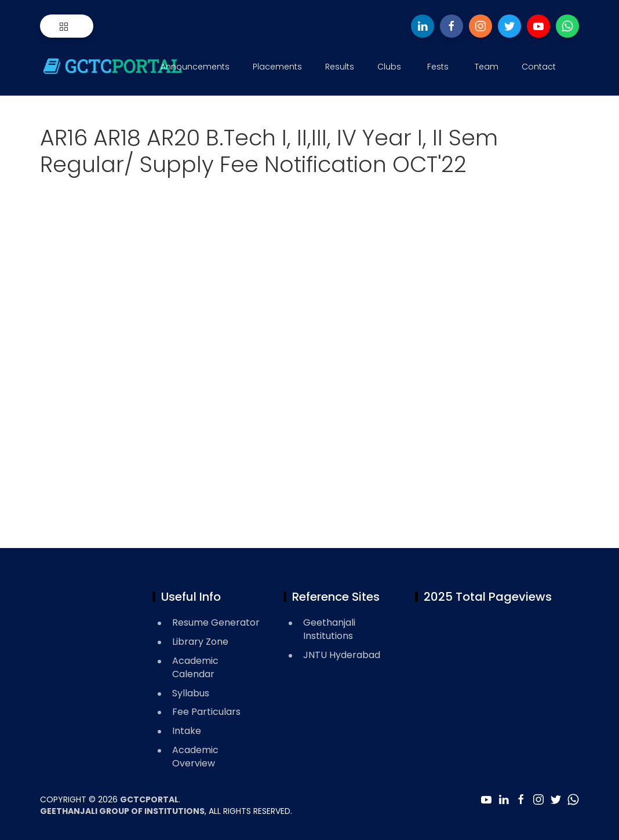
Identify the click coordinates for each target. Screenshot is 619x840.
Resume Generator (216, 622)
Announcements (195, 67)
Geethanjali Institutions (329, 629)
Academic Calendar (195, 667)
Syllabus (191, 693)
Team (487, 67)
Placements (277, 67)
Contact (539, 67)
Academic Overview (195, 757)
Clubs (389, 67)
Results (340, 67)
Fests (438, 67)
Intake (187, 731)
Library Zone (200, 642)
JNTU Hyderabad (342, 655)
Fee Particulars (206, 712)
